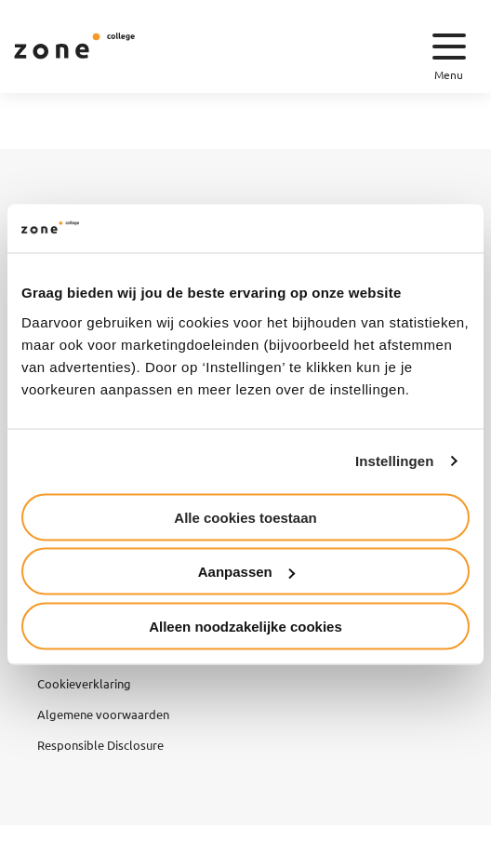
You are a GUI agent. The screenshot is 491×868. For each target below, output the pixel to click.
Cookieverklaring (84, 683)
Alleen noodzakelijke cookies (245, 626)
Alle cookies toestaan (245, 517)
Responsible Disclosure (100, 745)
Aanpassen (246, 572)
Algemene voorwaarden (103, 714)
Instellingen (395, 461)
